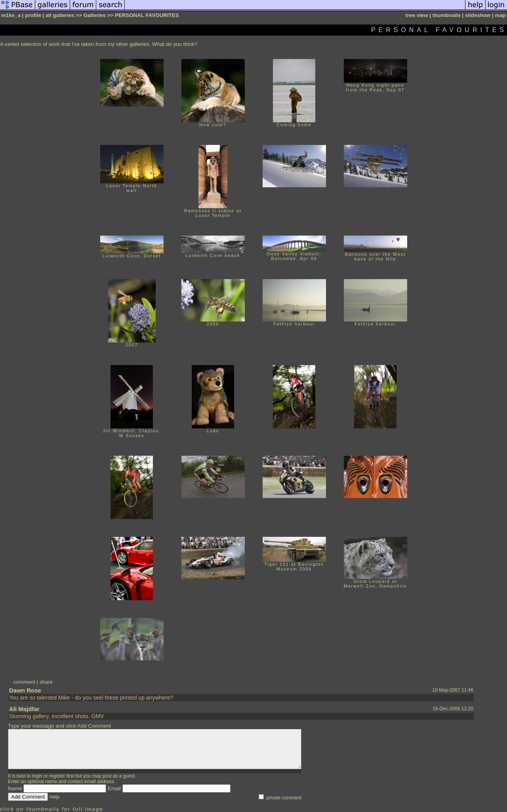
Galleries (95, 15)
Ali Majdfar (24, 709)
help (54, 797)
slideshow (478, 15)
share (46, 682)
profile (33, 15)
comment (24, 682)
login (37, 776)
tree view (417, 15)
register (57, 776)
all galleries (60, 15)
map (500, 15)
